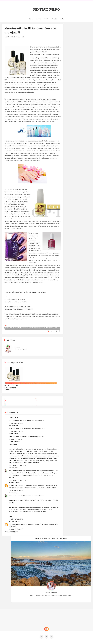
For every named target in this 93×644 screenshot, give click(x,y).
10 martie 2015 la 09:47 (16, 529)
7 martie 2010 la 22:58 (15, 423)
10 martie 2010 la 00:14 (16, 439)
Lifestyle (54, 19)
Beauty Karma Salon (40, 292)
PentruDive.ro (47, 10)
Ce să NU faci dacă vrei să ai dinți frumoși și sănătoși (79, 606)
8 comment (20, 37)
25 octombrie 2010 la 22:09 (17, 466)
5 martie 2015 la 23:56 (15, 519)
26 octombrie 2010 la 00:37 (17, 480)
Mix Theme (62, 639)
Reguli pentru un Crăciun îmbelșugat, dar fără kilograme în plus (78, 616)
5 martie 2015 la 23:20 (15, 491)
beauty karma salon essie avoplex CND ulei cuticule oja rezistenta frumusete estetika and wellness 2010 (31, 328)
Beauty (38, 19)
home (31, 19)
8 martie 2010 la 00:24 (15, 431)
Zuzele (11, 468)
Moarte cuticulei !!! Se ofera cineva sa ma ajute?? (12, 388)
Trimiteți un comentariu (11, 532)
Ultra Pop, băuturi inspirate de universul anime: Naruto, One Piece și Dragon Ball (79, 625)
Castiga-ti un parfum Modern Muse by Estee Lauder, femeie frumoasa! (80, 589)
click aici (24, 319)
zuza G (11, 426)
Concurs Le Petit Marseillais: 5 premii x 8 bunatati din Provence (79, 598)
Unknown (12, 483)
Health (62, 19)
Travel (46, 19)
